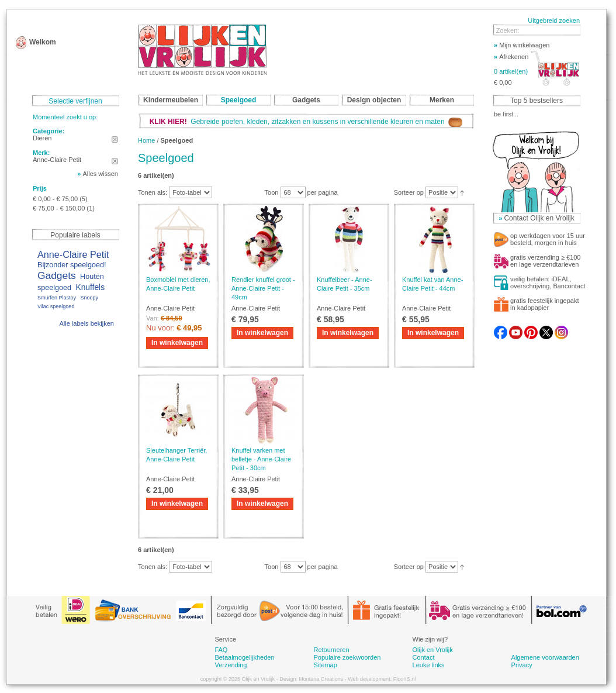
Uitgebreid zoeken (554, 20)
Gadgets (57, 275)
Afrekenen (511, 57)
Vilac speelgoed (56, 306)
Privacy (522, 665)
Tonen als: (153, 192)
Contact (424, 657)
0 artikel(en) (511, 71)
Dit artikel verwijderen (115, 139)
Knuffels (90, 287)
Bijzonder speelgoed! (72, 265)
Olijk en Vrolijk (433, 650)
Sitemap (325, 665)
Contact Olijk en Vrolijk (539, 218)
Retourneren (331, 650)
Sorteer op (409, 192)
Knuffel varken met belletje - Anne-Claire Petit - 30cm (261, 459)
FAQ (221, 650)
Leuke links (429, 665)
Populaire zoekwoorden (347, 657)
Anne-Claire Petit (73, 254)
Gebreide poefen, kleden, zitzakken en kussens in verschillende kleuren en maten (306, 122)
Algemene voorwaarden (545, 657)
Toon (272, 192)
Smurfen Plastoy (57, 298)
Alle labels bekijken (86, 323)
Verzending (231, 665)
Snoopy (89, 298)
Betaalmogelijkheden (244, 657)
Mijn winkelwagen (522, 45)
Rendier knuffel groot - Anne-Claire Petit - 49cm (263, 288)
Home (146, 140)
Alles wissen (100, 174)
